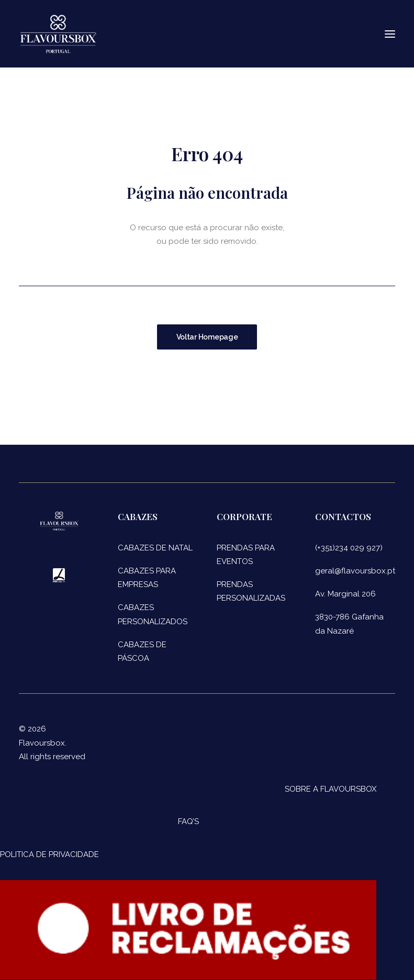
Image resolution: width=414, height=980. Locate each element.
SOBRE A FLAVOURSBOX (331, 789)
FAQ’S (188, 821)
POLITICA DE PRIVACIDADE (49, 854)
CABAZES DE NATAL (155, 548)
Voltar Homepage (207, 337)
